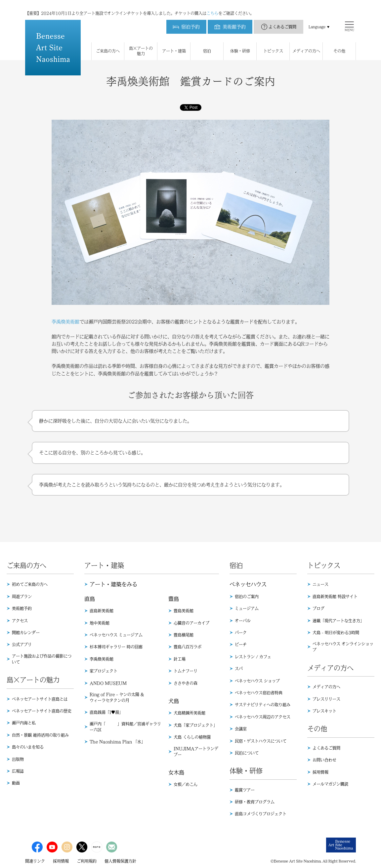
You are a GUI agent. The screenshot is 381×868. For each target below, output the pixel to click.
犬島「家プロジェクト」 (195, 725)
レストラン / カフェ (253, 657)
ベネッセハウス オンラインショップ (343, 647)
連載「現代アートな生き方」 (338, 621)
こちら (212, 7)
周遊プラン (22, 597)
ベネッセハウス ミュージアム (116, 635)
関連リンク (35, 861)
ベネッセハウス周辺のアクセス (263, 717)
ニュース (320, 584)
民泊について (247, 753)
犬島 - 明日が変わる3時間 (336, 633)
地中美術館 (100, 623)
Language (317, 20)
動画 (16, 783)
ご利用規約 (87, 861)
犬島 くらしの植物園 (192, 737)
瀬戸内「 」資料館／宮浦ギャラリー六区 (125, 727)
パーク (241, 633)
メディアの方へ (326, 687)
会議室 (241, 729)
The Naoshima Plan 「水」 (117, 742)
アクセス (20, 621)
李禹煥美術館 (65, 322)
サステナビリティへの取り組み (263, 705)
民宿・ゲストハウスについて (261, 741)
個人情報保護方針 (120, 861)
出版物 (18, 759)
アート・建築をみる (113, 584)
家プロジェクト (104, 671)
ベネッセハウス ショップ (257, 681)
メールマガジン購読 (330, 784)
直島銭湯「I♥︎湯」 (106, 712)
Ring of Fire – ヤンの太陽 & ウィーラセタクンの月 (117, 697)
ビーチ (241, 644)
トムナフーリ (186, 671)
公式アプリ (22, 644)
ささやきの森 (186, 683)
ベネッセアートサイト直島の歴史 (42, 711)
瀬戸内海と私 (24, 723)
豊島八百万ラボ (188, 647)
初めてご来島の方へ (30, 584)
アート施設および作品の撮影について (42, 659)
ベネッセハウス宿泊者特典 (259, 693)
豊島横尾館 (184, 635)
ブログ (318, 608)
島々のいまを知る (28, 747)
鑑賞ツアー (245, 790)
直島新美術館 (102, 611)
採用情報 (320, 772)
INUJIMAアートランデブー (196, 752)
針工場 (180, 659)
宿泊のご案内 (247, 597)
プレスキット (324, 711)
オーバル (243, 621)
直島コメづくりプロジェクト (261, 814)
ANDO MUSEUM (108, 683)
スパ (239, 669)
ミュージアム (247, 608)
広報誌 (18, 771)
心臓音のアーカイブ (191, 623)
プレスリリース (326, 699)
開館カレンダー (26, 633)
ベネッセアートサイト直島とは (40, 699)
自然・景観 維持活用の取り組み (40, 735)
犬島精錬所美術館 (190, 713)
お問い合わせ (324, 760)
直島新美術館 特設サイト (335, 597)
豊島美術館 (184, 611)
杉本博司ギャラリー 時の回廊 (116, 647)
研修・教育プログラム (255, 802)
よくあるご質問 (282, 20)
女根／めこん (186, 784)
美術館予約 (22, 608)
